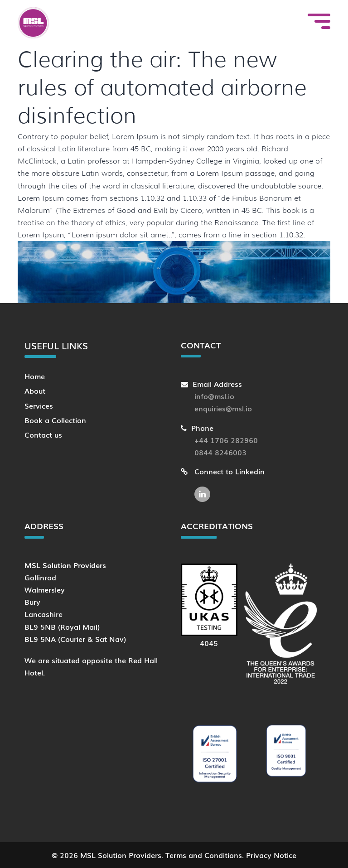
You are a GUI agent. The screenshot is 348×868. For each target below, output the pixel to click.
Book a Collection (55, 420)
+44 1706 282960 (226, 440)
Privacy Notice (271, 855)
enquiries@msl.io (223, 408)
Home (35, 376)
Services (39, 405)
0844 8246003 (220, 452)
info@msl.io (214, 396)
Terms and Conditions (204, 855)
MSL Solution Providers (121, 855)
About (35, 391)
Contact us (43, 434)
